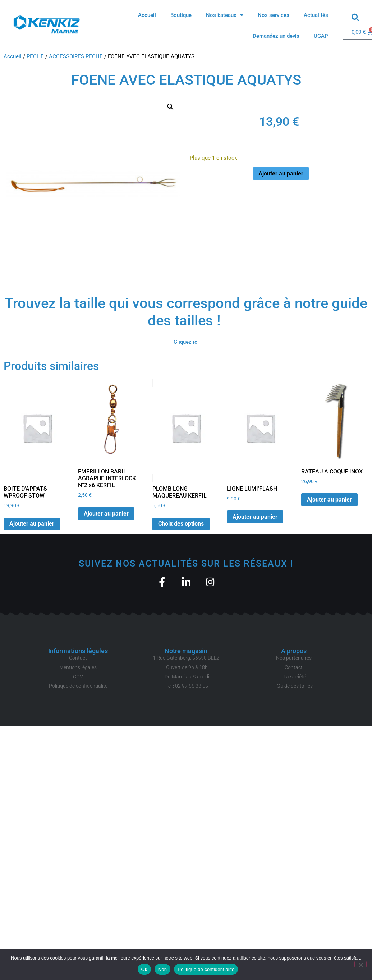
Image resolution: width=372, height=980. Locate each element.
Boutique (181, 15)
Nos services (274, 15)
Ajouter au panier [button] (32, 524)
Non (163, 969)
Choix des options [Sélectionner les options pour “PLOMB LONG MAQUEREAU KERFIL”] (181, 524)
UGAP (321, 36)
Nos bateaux (225, 15)
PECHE (35, 56)
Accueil (147, 15)
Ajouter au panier (281, 173)
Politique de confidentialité (206, 969)
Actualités (316, 15)
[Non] (360, 964)
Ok (144, 969)
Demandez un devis (276, 36)
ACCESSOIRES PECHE (76, 56)
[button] (355, 17)
